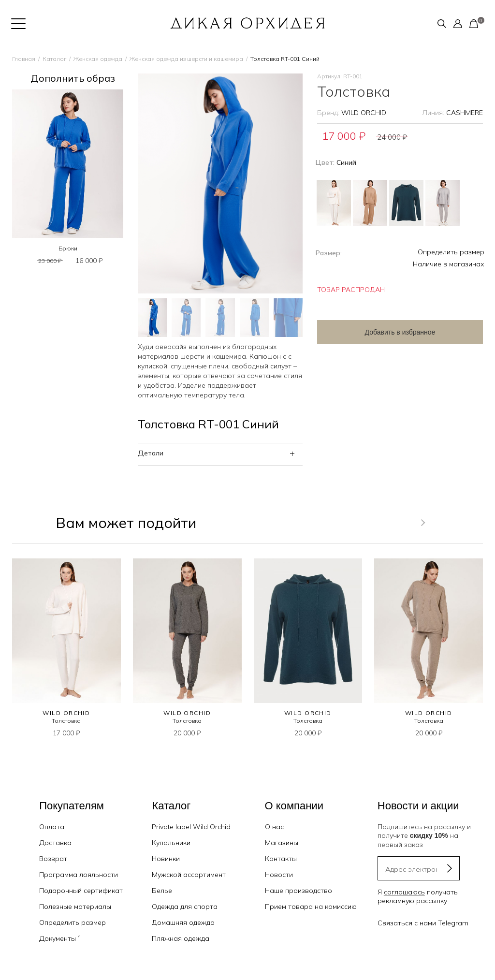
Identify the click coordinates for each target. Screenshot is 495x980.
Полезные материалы (75, 907)
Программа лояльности (79, 875)
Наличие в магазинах (449, 264)
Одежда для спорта (185, 907)
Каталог (54, 59)
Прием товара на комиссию (311, 907)
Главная (24, 59)
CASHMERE (465, 113)
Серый (443, 203)
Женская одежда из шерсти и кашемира (186, 59)
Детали (151, 453)
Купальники (171, 843)
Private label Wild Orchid (191, 827)
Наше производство (298, 891)
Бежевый (370, 203)
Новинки (166, 859)
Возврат (53, 859)
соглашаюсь (404, 892)
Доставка (55, 843)
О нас (274, 827)
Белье (162, 891)
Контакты (281, 859)
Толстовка (66, 721)
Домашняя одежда (183, 922)
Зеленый (406, 203)
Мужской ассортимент (189, 875)
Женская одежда (98, 59)
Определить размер (451, 252)
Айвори (334, 203)
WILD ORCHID (364, 113)
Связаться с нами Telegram (423, 923)
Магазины (282, 843)
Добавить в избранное (394, 332)
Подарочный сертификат (81, 891)
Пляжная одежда (181, 938)
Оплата (52, 827)
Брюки (68, 248)
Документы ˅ (59, 938)
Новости (279, 875)
